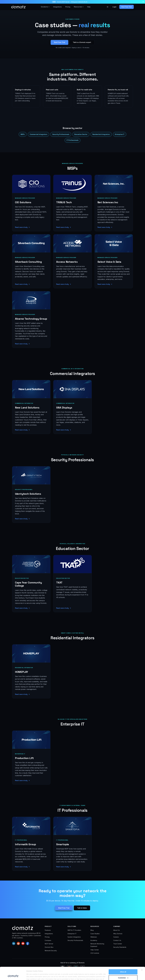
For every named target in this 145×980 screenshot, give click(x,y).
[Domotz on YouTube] (23, 943)
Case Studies (95, 934)
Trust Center (118, 944)
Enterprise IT (120, 134)
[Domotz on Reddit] (18, 943)
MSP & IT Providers (74, 930)
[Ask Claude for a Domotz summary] (69, 967)
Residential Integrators (101, 134)
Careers (116, 937)
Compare (48, 940)
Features (48, 930)
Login (114, 7)
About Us (117, 930)
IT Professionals (72, 140)
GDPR (117, 976)
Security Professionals (61, 134)
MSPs (23, 134)
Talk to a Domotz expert (82, 42)
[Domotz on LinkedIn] (14, 943)
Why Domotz (118, 934)
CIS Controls (95, 953)
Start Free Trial (127, 7)
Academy (94, 940)
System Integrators (74, 937)
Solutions (45, 7)
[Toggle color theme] (108, 7)
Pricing (68, 7)
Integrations (57, 7)
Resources (79, 7)
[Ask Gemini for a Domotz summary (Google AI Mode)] (82, 967)
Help (89, 7)
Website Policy (84, 976)
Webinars (94, 937)
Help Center (95, 950)
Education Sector (81, 134)
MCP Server (49, 944)
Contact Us (117, 940)
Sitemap (130, 976)
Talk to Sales (82, 908)
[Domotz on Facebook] (28, 943)
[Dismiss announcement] (143, 2)
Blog (92, 930)
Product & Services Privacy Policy (102, 976)
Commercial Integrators (39, 134)
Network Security (51, 951)
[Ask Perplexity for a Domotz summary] (76, 967)
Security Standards (120, 947)
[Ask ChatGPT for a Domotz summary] (63, 967)
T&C (124, 976)
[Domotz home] (18, 7)
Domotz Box (49, 947)
